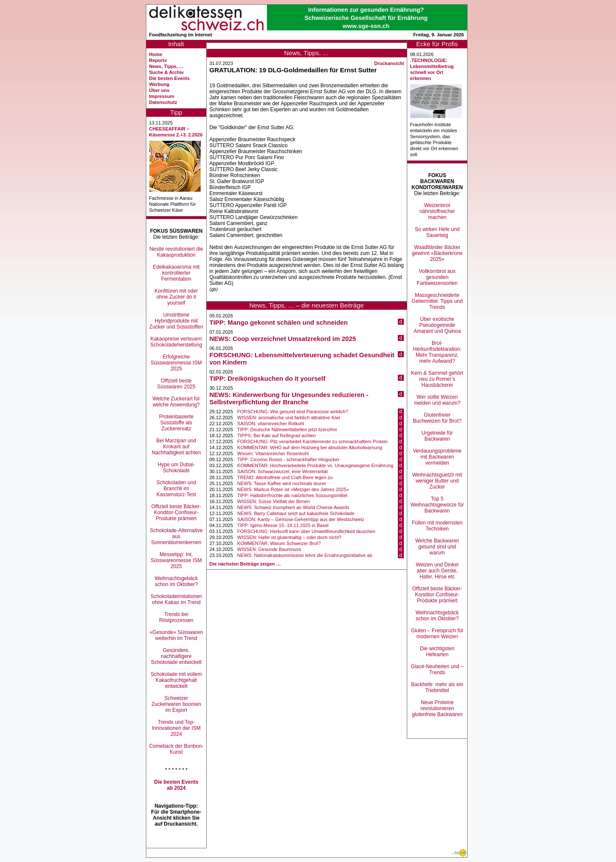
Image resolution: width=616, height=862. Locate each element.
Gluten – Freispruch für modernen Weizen (437, 634)
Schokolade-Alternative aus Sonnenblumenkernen (176, 536)
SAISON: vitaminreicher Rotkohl (271, 424)
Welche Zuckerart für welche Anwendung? (176, 402)
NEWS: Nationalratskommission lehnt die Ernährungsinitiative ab (305, 555)
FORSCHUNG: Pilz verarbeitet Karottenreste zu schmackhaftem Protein (313, 441)
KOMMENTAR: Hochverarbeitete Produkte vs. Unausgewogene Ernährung (315, 465)
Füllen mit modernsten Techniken (437, 526)
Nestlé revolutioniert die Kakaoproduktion (176, 252)
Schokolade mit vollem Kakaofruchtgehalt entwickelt (176, 680)
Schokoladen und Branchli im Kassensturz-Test (176, 489)
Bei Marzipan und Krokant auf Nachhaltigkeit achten (176, 447)
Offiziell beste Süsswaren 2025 (176, 384)
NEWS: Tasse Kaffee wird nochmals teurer (282, 483)
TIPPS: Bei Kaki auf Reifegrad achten (277, 435)
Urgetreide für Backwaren (437, 436)
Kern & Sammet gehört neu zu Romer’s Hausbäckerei (437, 379)
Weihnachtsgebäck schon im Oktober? (176, 581)
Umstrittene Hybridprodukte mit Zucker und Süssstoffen (176, 321)
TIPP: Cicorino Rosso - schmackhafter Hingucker (289, 459)
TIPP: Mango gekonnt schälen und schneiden (279, 322)
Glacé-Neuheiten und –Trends (437, 669)
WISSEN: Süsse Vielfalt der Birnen (274, 501)
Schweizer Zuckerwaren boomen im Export (176, 704)
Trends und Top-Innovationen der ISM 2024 (176, 728)
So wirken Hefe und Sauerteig (437, 232)
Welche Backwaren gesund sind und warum (437, 547)
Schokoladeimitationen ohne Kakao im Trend (176, 599)
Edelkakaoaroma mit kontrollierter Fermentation (176, 273)
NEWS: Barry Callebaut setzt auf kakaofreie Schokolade (296, 513)
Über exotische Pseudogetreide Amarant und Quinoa (437, 325)
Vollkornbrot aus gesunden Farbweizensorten (437, 277)
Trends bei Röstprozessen (176, 617)
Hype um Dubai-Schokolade (176, 468)
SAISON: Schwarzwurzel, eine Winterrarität (283, 471)
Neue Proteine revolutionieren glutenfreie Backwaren (437, 708)
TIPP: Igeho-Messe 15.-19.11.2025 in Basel (283, 525)
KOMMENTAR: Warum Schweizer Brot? (279, 543)
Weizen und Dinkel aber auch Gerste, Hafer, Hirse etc (437, 571)
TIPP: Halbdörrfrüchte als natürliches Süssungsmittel (292, 495)
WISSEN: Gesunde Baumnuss (269, 549)
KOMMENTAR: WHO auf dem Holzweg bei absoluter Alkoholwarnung (310, 447)
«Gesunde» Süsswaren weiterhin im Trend (176, 635)
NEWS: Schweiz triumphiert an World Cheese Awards (293, 507)
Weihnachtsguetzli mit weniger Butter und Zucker (437, 481)
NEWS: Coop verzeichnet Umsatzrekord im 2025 (283, 339)
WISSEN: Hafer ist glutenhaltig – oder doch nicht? (289, 537)
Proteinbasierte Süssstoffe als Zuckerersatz (176, 423)
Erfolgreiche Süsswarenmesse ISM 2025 (176, 363)
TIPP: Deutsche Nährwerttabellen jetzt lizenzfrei (287, 430)
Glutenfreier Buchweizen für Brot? (437, 418)
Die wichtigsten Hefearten (437, 652)
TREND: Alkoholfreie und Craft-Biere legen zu (285, 477)
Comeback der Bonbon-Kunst (176, 749)
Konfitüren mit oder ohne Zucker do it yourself (176, 297)
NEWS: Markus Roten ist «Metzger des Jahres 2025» (293, 489)
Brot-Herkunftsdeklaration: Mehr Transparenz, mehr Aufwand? (437, 352)
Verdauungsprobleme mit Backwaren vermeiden (437, 457)
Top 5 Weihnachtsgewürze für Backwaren (437, 505)
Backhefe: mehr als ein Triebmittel (437, 687)
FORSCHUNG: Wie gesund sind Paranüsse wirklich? (293, 412)
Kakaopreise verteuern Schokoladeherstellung (176, 342)
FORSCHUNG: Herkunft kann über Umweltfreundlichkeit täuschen (307, 531)
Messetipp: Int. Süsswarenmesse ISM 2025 (176, 560)
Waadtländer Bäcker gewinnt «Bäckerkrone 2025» (437, 253)
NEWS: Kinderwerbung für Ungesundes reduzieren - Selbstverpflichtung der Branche (289, 398)
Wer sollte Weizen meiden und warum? (437, 400)
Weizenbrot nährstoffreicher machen (437, 211)
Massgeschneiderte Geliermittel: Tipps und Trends (437, 301)
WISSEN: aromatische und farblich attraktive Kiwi (289, 418)
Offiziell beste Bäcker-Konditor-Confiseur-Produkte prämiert (176, 512)
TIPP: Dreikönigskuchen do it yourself (268, 378)
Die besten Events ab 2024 (176, 785)
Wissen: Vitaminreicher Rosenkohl (273, 453)
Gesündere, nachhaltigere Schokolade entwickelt (176, 656)
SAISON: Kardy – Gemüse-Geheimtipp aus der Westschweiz (301, 519)
